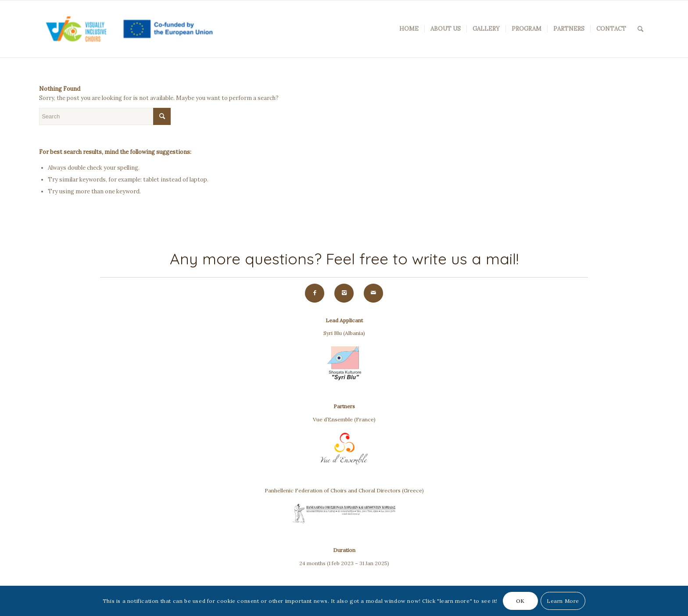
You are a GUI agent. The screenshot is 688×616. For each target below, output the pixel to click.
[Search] (640, 29)
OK (520, 601)
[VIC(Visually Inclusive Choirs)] (127, 29)
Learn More (563, 601)
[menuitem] (409, 29)
